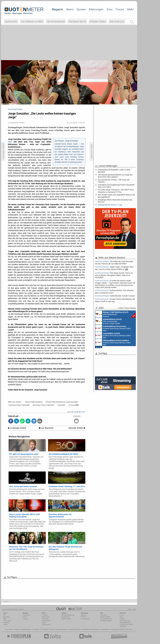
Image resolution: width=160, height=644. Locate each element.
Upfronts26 (11, 21)
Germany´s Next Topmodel (43, 405)
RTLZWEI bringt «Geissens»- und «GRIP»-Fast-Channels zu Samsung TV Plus (116, 191)
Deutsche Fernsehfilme (118, 629)
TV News (52, 629)
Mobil (5, 619)
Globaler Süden (98, 21)
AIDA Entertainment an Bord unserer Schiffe (109, 321)
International (46, 621)
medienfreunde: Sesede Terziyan (115, 296)
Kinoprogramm (105, 629)
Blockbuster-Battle (106, 621)
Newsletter (6, 617)
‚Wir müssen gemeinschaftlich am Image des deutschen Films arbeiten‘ (115, 176)
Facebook (6, 623)
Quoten (81, 9)
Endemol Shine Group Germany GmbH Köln (113, 328)
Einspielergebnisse (106, 619)
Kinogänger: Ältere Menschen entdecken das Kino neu (115, 201)
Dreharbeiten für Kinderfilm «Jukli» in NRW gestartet (114, 171)
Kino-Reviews (85, 619)
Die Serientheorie (56, 21)
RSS (4, 615)
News (70, 9)
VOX (10, 142)
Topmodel (61, 405)
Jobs (121, 617)
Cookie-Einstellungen (126, 624)
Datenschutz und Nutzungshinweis (125, 621)
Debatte (83, 615)
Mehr (130, 9)
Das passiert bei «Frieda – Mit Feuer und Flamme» (114, 181)
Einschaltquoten (61, 629)
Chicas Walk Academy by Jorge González (62, 402)
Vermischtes (46, 617)
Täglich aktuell (66, 619)
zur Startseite (46, 428)
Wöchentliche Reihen (68, 615)
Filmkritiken (36, 629)
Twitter (5, 624)
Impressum (123, 626)
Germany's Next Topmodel (19, 405)
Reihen (25, 617)
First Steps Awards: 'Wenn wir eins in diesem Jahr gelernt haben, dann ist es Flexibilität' (114, 275)
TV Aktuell (16, 629)
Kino (110, 9)
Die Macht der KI (77, 21)
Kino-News (104, 615)
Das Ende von (117, 21)
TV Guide (70, 629)
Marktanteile (65, 617)
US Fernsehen (44, 629)
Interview (25, 619)
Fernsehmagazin (26, 629)
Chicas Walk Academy (34, 402)
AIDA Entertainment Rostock (115, 314)
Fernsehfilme (86, 629)
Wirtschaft (45, 619)
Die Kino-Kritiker (105, 617)
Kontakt (122, 619)
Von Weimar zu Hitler (32, 21)
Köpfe (44, 623)
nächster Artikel (77, 428)
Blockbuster (77, 629)
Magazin (57, 9)
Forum (120, 9)
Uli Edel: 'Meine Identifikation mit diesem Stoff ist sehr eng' (115, 300)
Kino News (9, 629)
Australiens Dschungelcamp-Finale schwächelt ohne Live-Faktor (116, 186)
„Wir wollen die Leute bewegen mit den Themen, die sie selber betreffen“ (114, 262)
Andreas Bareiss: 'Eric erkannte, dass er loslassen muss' (114, 291)
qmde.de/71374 (80, 412)
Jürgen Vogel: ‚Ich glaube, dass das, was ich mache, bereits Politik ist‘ (114, 268)
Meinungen (96, 9)
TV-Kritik (83, 617)
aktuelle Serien (95, 629)
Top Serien (129, 629)
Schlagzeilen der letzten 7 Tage (110, 205)
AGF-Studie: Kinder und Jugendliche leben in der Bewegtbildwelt (116, 196)
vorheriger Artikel (17, 428)
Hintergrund (26, 615)
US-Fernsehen (46, 624)
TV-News (45, 615)
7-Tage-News (7, 621)
